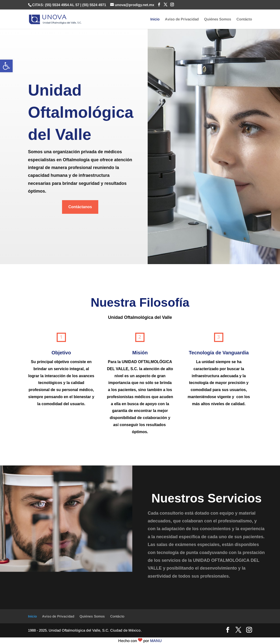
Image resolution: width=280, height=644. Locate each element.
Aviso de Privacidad (182, 19)
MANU (156, 641)
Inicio (155, 19)
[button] (6, 66)
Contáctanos (80, 207)
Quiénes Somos (218, 19)
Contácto (244, 19)
